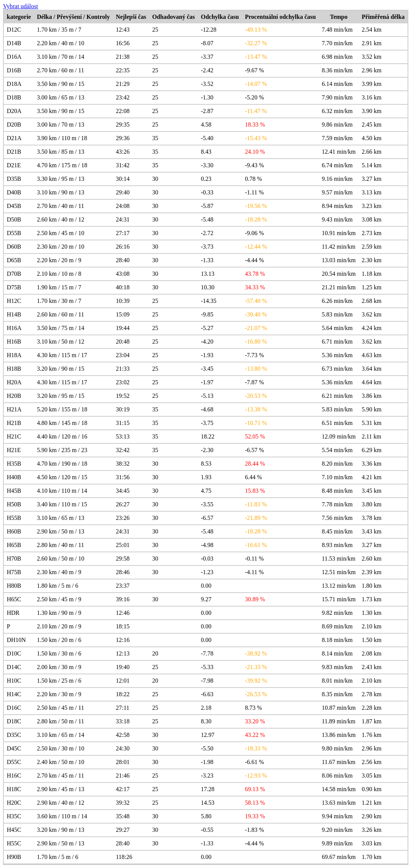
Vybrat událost (21, 6)
